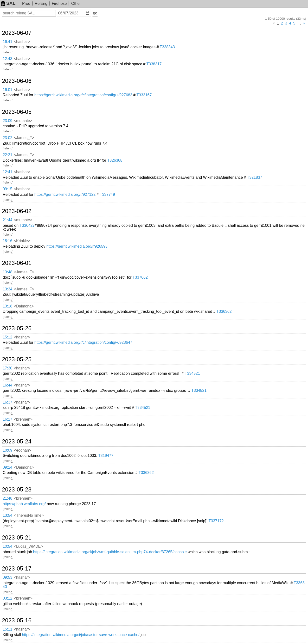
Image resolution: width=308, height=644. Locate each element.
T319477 (106, 456)
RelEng (41, 3)
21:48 (7, 498)
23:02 (7, 138)
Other (76, 3)
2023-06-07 (17, 33)
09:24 (7, 467)
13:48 (7, 272)
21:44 (7, 220)
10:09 (7, 450)
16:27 (7, 419)
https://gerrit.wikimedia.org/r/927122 (65, 194)
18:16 (7, 241)
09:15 (7, 189)
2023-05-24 (17, 442)
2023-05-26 (17, 328)
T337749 (107, 194)
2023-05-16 (17, 620)
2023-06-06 (17, 81)
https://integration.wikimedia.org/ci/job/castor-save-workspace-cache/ (81, 635)
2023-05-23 (17, 490)
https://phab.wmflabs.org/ (24, 504)
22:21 (7, 155)
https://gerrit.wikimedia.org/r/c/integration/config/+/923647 (83, 342)
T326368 (115, 160)
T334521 (192, 373)
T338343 (167, 47)
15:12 (7, 337)
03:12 (7, 598)
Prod (26, 3)
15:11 (7, 629)
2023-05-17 (17, 569)
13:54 (7, 515)
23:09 (7, 121)
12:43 (7, 59)
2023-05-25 (17, 359)
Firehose (59, 3)
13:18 (7, 306)
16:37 (7, 402)
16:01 (7, 90)
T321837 (255, 177)
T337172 (216, 521)
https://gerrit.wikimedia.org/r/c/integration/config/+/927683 (83, 95)
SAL (8, 3)
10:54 (7, 546)
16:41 (7, 42)
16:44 (7, 385)
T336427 (27, 225)
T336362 (224, 311)
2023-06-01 (17, 263)
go (95, 13)
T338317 (154, 64)
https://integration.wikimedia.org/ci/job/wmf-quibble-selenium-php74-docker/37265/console (110, 552)
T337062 (140, 277)
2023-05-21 (17, 538)
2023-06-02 (17, 211)
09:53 (7, 577)
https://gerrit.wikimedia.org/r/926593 (77, 246)
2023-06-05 (17, 112)
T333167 (144, 95)
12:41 (7, 172)
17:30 (7, 368)
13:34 (7, 289)
